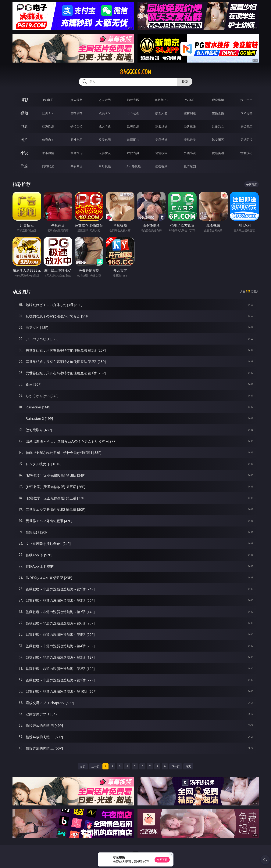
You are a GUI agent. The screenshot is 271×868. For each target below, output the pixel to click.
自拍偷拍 (77, 113)
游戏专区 (133, 100)
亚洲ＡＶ (48, 113)
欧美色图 (105, 140)
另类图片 (246, 140)
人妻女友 (105, 153)
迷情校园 (161, 153)
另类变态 (246, 126)
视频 (24, 113)
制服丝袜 (161, 126)
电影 (24, 126)
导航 (24, 166)
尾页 (188, 766)
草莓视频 (105, 166)
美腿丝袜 (161, 140)
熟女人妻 (161, 113)
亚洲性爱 (48, 126)
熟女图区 (218, 140)
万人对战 (105, 100)
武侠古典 (133, 153)
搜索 (185, 82)
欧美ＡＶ (105, 113)
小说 (24, 153)
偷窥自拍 (48, 140)
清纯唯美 (190, 140)
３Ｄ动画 (133, 113)
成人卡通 (105, 126)
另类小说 (190, 153)
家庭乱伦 (77, 153)
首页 (83, 766)
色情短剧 (190, 166)
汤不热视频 (133, 166)
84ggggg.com (136, 72)
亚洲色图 (77, 140)
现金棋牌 (218, 100)
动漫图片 (133, 140)
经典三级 (190, 126)
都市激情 (48, 153)
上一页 (95, 766)
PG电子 (48, 100)
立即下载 (162, 860)
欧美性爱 (133, 126)
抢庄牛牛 (246, 100)
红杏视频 (161, 166)
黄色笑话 (218, 153)
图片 (24, 140)
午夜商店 (77, 166)
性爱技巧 (246, 153)
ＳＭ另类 (246, 113)
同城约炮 (48, 166)
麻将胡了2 (161, 100)
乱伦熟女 (218, 126)
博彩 (24, 100)
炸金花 (190, 100)
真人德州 (77, 100)
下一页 (176, 766)
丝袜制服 (190, 113)
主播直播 (218, 113)
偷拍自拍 (77, 126)
